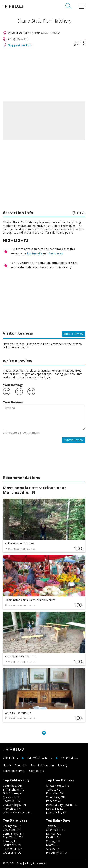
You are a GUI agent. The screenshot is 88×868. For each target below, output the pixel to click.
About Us (21, 765)
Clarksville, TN (12, 797)
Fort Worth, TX (13, 837)
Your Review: (13, 402)
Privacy (63, 765)
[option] (44, 121)
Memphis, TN (12, 809)
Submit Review (74, 440)
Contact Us (37, 771)
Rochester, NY (12, 849)
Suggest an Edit (20, 45)
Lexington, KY (12, 826)
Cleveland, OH (12, 830)
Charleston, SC (56, 830)
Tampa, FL (53, 789)
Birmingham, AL (13, 789)
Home (7, 765)
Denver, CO (54, 833)
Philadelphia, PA (57, 853)
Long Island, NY (13, 833)
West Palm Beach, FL (17, 812)
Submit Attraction (42, 765)
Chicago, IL (53, 841)
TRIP (13, 6)
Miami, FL (53, 845)
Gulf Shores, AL (13, 793)
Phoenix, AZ (54, 801)
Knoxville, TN (12, 801)
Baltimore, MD (13, 845)
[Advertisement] (44, 74)
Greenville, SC (12, 853)
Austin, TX (53, 849)
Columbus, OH (12, 786)
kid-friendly (35, 253)
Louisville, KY (55, 809)
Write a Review (73, 334)
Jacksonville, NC (57, 812)
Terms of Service (14, 771)
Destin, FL (53, 837)
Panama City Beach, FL (61, 805)
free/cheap (56, 253)
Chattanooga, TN (14, 805)
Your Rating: (13, 385)
